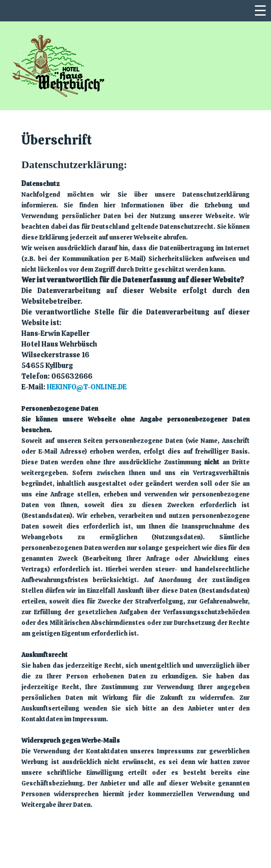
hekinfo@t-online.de (87, 387)
